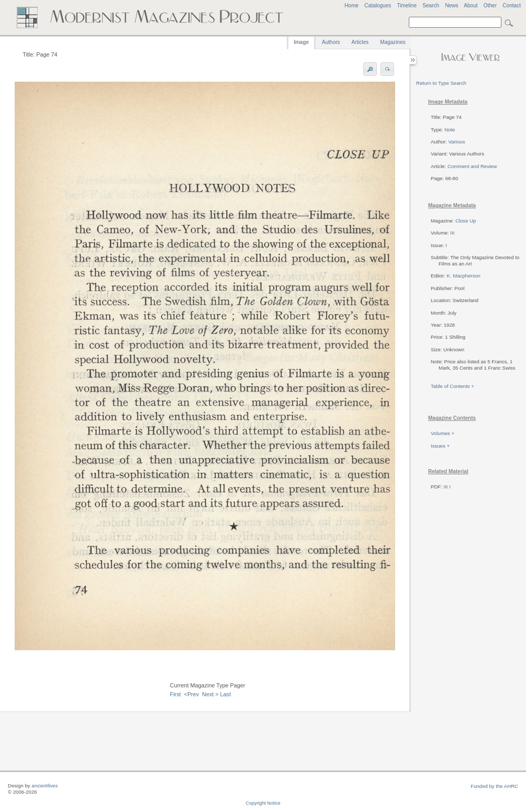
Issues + (440, 446)
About (471, 5)
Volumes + (443, 433)
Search (431, 5)
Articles (360, 42)
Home (351, 5)
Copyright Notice (263, 803)
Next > (210, 694)
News (451, 5)
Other (490, 5)
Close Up (466, 221)
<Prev (192, 694)
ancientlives (44, 786)
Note (450, 130)
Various (457, 142)
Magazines (393, 42)
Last (226, 694)
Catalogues (378, 5)
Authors (331, 42)
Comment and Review (472, 166)
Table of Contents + (452, 386)
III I (447, 487)
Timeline (407, 5)
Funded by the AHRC (494, 786)
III (452, 233)
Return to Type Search (441, 83)
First (176, 694)
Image (301, 42)
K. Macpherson (463, 276)
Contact (512, 5)
